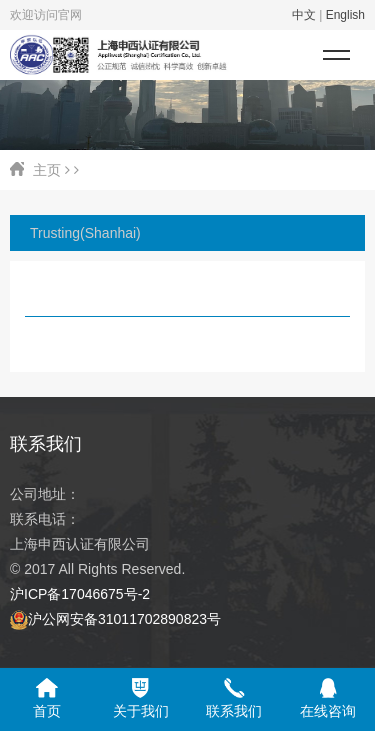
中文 (304, 15)
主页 (47, 170)
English (345, 15)
